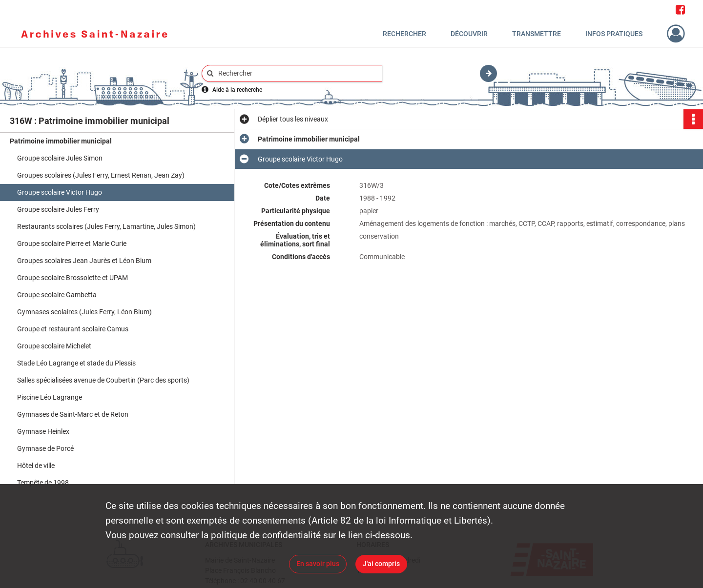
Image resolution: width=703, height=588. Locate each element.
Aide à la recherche (237, 90)
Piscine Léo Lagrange (50, 397)
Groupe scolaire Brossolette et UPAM (72, 278)
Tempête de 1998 (43, 483)
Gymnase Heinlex (43, 431)
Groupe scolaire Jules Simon (60, 158)
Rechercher (404, 34)
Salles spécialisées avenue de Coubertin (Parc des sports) (103, 380)
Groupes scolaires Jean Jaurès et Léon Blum (84, 261)
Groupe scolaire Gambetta (57, 295)
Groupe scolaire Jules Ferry (58, 209)
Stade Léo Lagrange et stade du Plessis (76, 363)
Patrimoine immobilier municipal (61, 141)
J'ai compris (381, 564)
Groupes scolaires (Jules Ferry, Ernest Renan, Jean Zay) (101, 175)
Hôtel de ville (36, 466)
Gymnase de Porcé (45, 448)
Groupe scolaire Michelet (54, 346)
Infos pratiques (614, 34)
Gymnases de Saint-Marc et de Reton (73, 414)
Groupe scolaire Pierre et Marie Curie (72, 243)
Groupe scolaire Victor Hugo (60, 192)
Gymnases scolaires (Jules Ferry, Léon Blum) (84, 312)
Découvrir (469, 34)
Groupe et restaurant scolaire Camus (73, 329)
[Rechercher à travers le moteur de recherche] (297, 73)
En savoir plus (318, 564)
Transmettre (537, 34)
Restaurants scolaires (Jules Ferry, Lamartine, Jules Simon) (106, 226)
